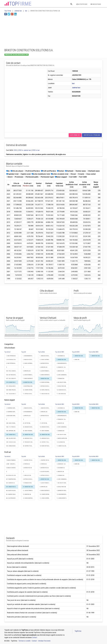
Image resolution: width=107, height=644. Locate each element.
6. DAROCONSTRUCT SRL (46, 375)
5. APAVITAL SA (27, 371)
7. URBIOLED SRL (27, 475)
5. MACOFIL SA (60, 371)
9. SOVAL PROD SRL (61, 386)
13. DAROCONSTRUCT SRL (29, 498)
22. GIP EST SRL (27, 423)
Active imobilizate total (41, 174)
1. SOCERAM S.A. (61, 356)
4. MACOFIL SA (60, 472)
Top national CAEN (60, 352)
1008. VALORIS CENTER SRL (12, 438)
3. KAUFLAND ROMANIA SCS (12, 416)
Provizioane (18, 177)
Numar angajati (61, 177)
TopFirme (78, 631)
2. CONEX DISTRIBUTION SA (46, 360)
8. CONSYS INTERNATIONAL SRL (46, 382)
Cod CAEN (72, 177)
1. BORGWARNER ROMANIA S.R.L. (29, 356)
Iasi (73, 83)
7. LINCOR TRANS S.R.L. (45, 483)
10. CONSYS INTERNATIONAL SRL (29, 390)
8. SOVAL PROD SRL (61, 487)
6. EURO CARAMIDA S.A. (63, 375)
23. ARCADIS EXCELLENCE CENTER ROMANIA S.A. (29, 427)
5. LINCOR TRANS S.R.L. (45, 371)
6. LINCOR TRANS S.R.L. (29, 375)
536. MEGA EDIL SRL (11, 475)
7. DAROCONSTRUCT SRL (29, 379)
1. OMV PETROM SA (11, 356)
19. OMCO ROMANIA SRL (46, 431)
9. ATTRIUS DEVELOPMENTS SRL (46, 386)
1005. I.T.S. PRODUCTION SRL (12, 427)
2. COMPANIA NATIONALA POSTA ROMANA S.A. (12, 412)
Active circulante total (60, 174)
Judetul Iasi (76, 88)
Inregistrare (96, 4)
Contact (35, 637)
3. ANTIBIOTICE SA (44, 363)
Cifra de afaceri (17, 171)
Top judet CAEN (76, 352)
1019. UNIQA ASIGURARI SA (12, 386)
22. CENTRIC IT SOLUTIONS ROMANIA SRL (46, 442)
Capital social (25, 174)
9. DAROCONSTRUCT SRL (46, 491)
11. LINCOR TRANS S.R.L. (29, 491)
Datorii (9, 177)
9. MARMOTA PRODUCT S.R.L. (63, 491)
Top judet (24, 352)
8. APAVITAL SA (44, 487)
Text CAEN (82, 177)
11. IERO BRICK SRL (61, 394)
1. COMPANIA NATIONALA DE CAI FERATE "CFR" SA (12, 408)
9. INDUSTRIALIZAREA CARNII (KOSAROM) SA (29, 386)
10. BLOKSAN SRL (61, 442)
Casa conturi (90, 174)
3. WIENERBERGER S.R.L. (63, 363)
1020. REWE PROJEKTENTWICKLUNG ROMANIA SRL (12, 390)
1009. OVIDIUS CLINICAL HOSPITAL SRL (12, 442)
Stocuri (73, 174)
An (8, 171)
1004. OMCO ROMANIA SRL (12, 423)
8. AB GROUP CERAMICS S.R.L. (63, 382)
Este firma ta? (75, 135)
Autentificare (82, 4)
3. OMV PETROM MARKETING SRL (12, 363)
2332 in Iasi (36, 150)
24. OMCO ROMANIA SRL (29, 431)
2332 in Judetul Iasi (25, 150)
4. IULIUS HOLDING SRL (45, 472)
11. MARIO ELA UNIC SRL (63, 446)
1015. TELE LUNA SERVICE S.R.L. (12, 371)
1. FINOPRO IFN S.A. (28, 460)
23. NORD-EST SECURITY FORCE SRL (46, 446)
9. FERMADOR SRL (27, 483)
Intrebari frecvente (44, 641)
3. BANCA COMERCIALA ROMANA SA (12, 468)
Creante (81, 174)
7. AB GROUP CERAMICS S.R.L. (63, 483)
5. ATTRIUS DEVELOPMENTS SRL (46, 475)
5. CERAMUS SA (61, 475)
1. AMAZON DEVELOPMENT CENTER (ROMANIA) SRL (46, 356)
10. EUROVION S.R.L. (62, 390)
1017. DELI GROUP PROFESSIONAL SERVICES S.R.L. (12, 379)
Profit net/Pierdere (48, 171)
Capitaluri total (12, 174)
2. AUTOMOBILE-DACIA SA (12, 360)
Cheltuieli (69, 171)
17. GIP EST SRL (43, 423)
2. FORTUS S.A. (26, 464)
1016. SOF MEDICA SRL (11, 375)
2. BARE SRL (77, 360)
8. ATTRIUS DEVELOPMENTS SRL (29, 479)
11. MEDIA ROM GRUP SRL (46, 394)
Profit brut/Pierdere (32, 171)
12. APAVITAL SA (27, 494)
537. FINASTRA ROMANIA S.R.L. (12, 479)
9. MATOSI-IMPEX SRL (62, 438)
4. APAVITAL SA (44, 367)
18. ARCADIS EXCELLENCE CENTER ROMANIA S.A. (46, 427)
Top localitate (41, 352)
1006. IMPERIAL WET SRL (12, 431)
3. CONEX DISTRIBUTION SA (29, 363)
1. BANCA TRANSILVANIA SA (12, 460)
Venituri (61, 171)
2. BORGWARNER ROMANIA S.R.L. (29, 412)
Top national (7, 352)
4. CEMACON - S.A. (61, 367)
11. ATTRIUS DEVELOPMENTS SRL (29, 394)
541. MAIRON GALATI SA (12, 494)
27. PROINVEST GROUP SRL (29, 442)
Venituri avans (80, 171)
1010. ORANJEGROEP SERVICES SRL (12, 446)
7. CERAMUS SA (61, 379)
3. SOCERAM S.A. (61, 468)
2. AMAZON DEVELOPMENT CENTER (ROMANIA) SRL (29, 360)
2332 (15, 150)
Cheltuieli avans (93, 171)
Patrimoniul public (32, 177)
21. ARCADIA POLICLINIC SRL (46, 438)
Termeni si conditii (24, 641)
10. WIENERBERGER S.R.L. (63, 494)
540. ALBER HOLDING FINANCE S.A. (12, 491)
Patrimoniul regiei (47, 177)
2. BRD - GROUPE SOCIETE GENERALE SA (12, 464)
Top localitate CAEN (94, 352)
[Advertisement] (42, 32)
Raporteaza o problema (92, 135)
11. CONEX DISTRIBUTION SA (46, 498)
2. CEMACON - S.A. (61, 464)
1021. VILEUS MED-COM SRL (12, 394)
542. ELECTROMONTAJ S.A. (12, 498)
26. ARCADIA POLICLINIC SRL (29, 438)
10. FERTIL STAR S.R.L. (45, 390)
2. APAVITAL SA (44, 412)
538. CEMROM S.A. (11, 483)
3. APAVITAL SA (27, 416)
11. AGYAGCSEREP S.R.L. (63, 498)
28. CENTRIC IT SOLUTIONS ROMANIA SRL (29, 446)
